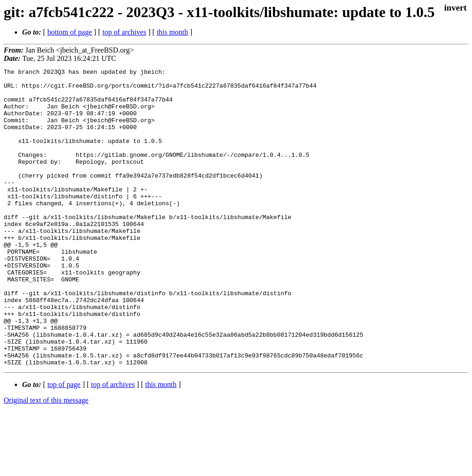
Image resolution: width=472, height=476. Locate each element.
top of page (64, 444)
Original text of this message (46, 460)
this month (172, 32)
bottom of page (70, 32)
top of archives (124, 32)
